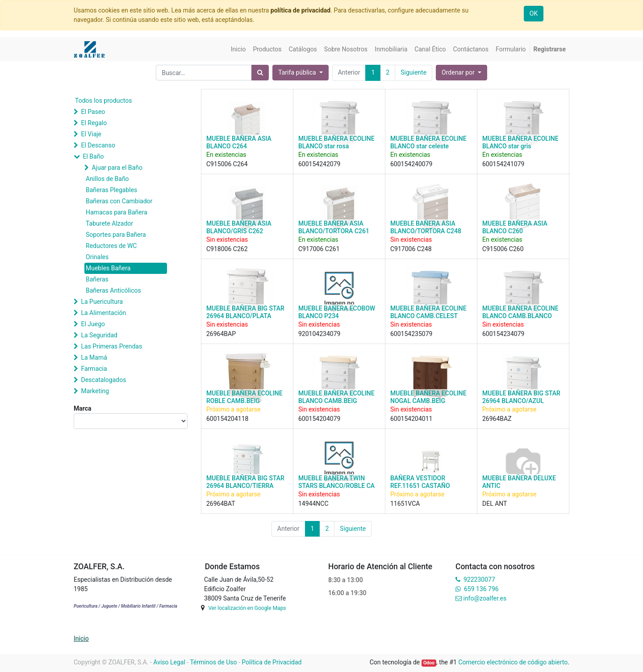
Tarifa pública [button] (298, 72)
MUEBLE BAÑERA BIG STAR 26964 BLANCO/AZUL (521, 397)
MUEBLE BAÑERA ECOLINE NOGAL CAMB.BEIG (428, 397)
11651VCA (405, 504)
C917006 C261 (319, 249)
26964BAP (221, 334)
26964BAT (221, 504)
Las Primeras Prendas (111, 346)
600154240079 (411, 164)
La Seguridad (99, 335)
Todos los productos (103, 101)
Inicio (81, 638)
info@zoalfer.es (485, 598)
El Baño (93, 156)
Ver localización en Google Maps (247, 608)
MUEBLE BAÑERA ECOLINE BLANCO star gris (520, 142)
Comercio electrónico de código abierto (513, 662)
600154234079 (503, 334)
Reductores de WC (111, 246)
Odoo (429, 663)
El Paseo (93, 112)
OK (534, 13)
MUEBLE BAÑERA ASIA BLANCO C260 (515, 227)
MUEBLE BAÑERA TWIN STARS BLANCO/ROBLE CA (336, 482)
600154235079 (411, 334)
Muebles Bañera (108, 268)
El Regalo (94, 123)
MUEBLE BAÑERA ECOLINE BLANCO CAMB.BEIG (336, 397)
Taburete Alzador (109, 223)
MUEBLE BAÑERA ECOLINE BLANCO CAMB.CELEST (428, 312)
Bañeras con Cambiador (119, 201)
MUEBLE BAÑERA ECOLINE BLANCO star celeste (428, 142)
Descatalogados (103, 380)
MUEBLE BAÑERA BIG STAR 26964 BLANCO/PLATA (245, 312)
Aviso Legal (169, 662)
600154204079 (319, 419)
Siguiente (413, 72)
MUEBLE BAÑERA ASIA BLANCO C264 (239, 142)
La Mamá (94, 357)
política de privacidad (301, 10)
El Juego (93, 324)
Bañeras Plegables (111, 190)
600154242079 (319, 164)
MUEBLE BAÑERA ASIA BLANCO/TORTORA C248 (426, 227)
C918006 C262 (227, 249)
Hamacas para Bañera (117, 212)
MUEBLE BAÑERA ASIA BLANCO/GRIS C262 (239, 227)
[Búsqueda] (260, 73)
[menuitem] (238, 49)
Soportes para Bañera (116, 235)
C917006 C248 (411, 249)
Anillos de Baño (107, 179)
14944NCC (313, 504)
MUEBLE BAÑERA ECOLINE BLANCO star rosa (336, 142)
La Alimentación (103, 313)
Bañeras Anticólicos (113, 290)
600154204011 (411, 419)
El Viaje (91, 134)
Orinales (97, 257)
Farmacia (94, 369)
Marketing (95, 391)
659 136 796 (481, 589)
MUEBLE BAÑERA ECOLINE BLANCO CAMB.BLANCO (520, 312)
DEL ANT (495, 504)
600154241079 (503, 164)
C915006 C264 (227, 164)
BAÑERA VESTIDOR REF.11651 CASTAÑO (420, 482)
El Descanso (98, 145)
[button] (461, 73)
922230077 (479, 580)
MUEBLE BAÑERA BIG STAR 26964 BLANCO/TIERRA (245, 482)
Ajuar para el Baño (117, 168)
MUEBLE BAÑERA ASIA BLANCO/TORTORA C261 (334, 227)
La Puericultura (102, 302)
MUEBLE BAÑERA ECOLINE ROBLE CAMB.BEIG (244, 397)
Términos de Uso (213, 662)
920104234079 (319, 334)
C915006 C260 (503, 249)
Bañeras (97, 279)
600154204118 (227, 419)
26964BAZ (497, 419)
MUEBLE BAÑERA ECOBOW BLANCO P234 (337, 312)
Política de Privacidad (271, 662)
